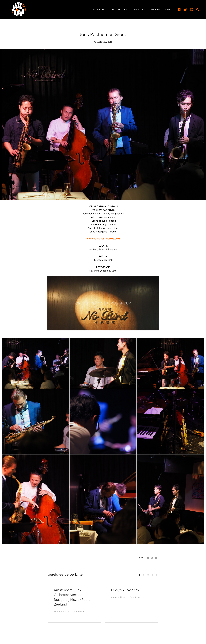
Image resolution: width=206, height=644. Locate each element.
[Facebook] (179, 10)
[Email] (156, 558)
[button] (139, 575)
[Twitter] (185, 10)
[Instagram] (192, 10)
